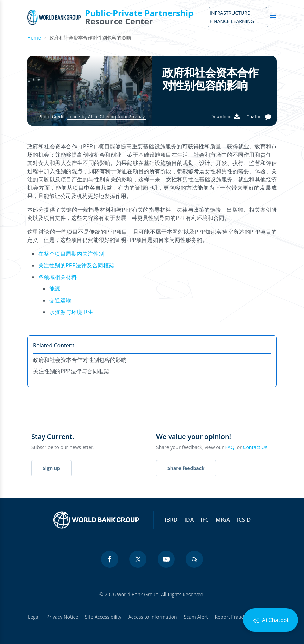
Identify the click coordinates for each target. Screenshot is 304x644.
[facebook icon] (110, 559)
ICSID (244, 520)
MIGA (223, 520)
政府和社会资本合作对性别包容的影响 (80, 360)
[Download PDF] (225, 117)
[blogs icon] (194, 559)
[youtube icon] (166, 559)
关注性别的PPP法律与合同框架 (71, 371)
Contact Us (255, 447)
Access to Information (153, 617)
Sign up (51, 468)
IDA (189, 520)
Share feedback (186, 468)
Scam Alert (196, 617)
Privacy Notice (62, 617)
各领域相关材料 (57, 277)
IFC (205, 520)
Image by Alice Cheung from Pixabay (107, 117)
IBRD (171, 520)
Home (34, 38)
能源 (55, 289)
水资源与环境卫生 (71, 312)
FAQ (230, 447)
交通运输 (60, 300)
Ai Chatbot (271, 620)
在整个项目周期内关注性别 (71, 254)
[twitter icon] (138, 559)
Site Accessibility (103, 617)
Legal (34, 617)
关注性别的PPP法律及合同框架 (76, 265)
